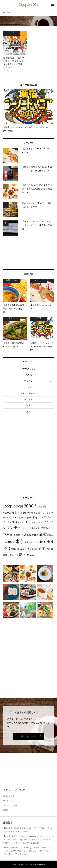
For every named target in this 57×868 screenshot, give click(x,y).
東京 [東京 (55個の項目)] (20, 541)
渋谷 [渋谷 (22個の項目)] (7, 549)
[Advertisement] (28, 252)
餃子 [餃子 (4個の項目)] (17, 555)
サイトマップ (9, 801)
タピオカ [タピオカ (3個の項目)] (28, 518)
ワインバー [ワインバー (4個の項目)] (24, 528)
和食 (28, 405)
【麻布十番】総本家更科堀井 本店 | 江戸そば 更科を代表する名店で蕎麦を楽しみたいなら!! (28, 830)
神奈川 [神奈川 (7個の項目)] (15, 549)
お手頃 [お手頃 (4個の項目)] (30, 513)
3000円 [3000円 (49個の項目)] (31, 506)
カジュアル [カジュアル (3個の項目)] (19, 518)
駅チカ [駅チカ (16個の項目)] (24, 555)
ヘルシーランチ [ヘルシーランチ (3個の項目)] (37, 522)
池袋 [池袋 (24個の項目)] (50, 542)
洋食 (28, 411)
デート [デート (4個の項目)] (6, 522)
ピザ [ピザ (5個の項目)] (28, 522)
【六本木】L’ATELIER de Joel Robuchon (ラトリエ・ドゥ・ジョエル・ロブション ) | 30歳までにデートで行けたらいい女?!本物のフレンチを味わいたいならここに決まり (28, 840)
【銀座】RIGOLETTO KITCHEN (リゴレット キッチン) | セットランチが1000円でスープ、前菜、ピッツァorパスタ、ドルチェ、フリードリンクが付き (28, 851)
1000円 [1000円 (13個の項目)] (8, 506)
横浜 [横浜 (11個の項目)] (43, 542)
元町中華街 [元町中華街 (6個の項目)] (42, 528)
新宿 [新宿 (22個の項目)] (43, 534)
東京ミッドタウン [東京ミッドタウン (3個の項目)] (32, 542)
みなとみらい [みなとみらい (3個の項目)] (39, 513)
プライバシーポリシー (12, 805)
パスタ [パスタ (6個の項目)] (14, 522)
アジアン (28, 381)
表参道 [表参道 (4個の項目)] (31, 549)
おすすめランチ (28, 369)
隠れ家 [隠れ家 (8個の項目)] (50, 549)
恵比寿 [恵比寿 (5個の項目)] (35, 535)
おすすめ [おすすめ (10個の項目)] (20, 513)
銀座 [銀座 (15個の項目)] (42, 549)
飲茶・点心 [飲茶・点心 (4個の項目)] (9, 555)
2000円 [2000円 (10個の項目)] (18, 506)
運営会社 (7, 810)
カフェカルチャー (28, 393)
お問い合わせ (9, 796)
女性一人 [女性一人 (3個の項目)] (20, 535)
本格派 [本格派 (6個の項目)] (11, 542)
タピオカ (28, 399)
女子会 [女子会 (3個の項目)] (13, 535)
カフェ (28, 387)
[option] (29, 111)
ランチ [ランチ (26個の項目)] (12, 528)
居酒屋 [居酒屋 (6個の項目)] (28, 535)
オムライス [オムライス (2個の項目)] (49, 513)
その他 (28, 375)
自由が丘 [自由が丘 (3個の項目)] (23, 549)
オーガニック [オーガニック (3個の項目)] (9, 518)
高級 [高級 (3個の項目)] (32, 555)
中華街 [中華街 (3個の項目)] (33, 528)
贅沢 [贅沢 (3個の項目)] (36, 549)
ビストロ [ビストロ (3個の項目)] (22, 522)
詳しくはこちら (28, 736)
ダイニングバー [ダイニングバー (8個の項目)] (42, 517)
